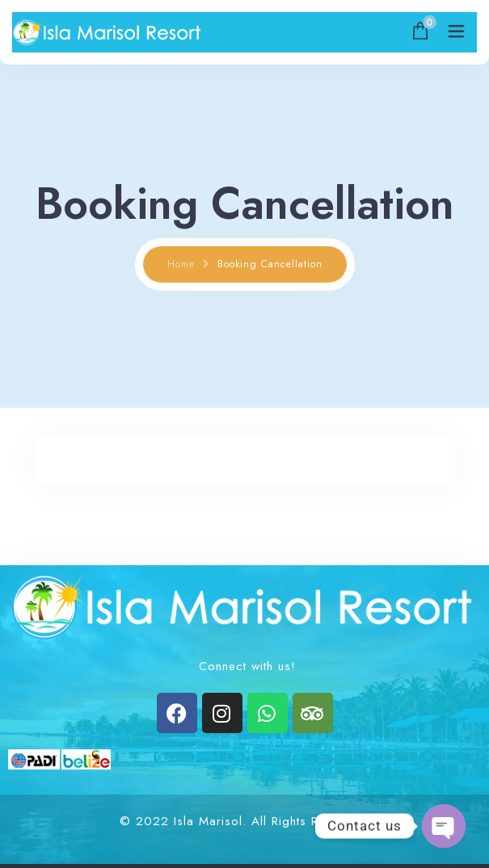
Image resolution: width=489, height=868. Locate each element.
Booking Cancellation (270, 264)
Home (181, 264)
